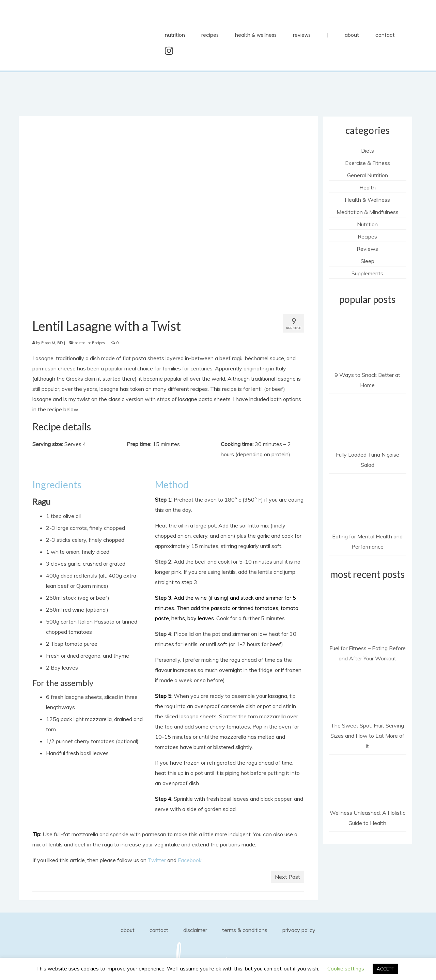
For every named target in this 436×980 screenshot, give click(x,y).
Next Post (287, 877)
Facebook (190, 860)
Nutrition (367, 224)
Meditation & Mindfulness (368, 212)
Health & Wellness (367, 200)
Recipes (98, 343)
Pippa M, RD (52, 343)
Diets (368, 151)
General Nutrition (368, 175)
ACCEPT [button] (385, 969)
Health (368, 187)
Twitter (157, 860)
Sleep (368, 261)
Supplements (367, 273)
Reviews (367, 249)
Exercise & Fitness (368, 163)
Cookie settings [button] (346, 969)
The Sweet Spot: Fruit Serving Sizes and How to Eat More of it (367, 736)
